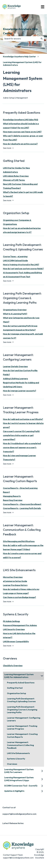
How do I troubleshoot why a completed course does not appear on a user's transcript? (22, 447)
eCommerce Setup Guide (15, 581)
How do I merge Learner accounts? (20, 391)
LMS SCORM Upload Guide (15, 260)
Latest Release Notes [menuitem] (13, 823)
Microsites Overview (13, 577)
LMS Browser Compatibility (16, 641)
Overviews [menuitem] (12, 764)
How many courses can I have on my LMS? (22, 132)
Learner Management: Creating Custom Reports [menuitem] (22, 735)
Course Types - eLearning (15, 256)
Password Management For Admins (20, 625)
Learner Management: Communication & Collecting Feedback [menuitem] (20, 745)
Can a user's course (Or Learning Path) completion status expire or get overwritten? (21, 435)
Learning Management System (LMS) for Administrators (22, 64)
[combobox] (21, 39)
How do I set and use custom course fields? (23, 269)
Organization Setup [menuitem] (17, 693)
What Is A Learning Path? (15, 314)
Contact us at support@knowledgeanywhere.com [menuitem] (19, 811)
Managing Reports (12, 496)
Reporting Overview (13, 500)
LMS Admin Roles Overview (16, 176)
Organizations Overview (15, 310)
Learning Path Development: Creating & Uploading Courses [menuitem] (21, 700)
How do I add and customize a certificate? (23, 419)
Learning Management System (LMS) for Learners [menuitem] (19, 771)
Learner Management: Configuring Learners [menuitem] (24, 719)
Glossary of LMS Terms (14, 180)
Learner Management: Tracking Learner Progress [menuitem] (22, 727)
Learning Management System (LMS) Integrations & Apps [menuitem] (19, 779)
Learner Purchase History (15, 585)
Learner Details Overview (15, 366)
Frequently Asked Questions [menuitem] (21, 683)
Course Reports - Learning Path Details (22, 508)
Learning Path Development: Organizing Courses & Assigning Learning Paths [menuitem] (22, 710)
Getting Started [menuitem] (15, 688)
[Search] (42, 39)
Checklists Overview (13, 666)
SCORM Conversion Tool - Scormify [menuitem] (21, 786)
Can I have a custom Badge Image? (19, 597)
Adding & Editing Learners (15, 379)
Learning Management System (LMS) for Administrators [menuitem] (19, 676)
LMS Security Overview (14, 629)
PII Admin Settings (11, 621)
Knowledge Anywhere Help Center (20, 31)
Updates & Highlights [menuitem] (14, 791)
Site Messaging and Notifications (19, 541)
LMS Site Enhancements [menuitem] (18, 753)
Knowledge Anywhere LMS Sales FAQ (21, 120)
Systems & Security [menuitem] (16, 759)
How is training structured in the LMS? (21, 265)
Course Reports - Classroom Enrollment (22, 504)
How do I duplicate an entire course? (20, 144)
